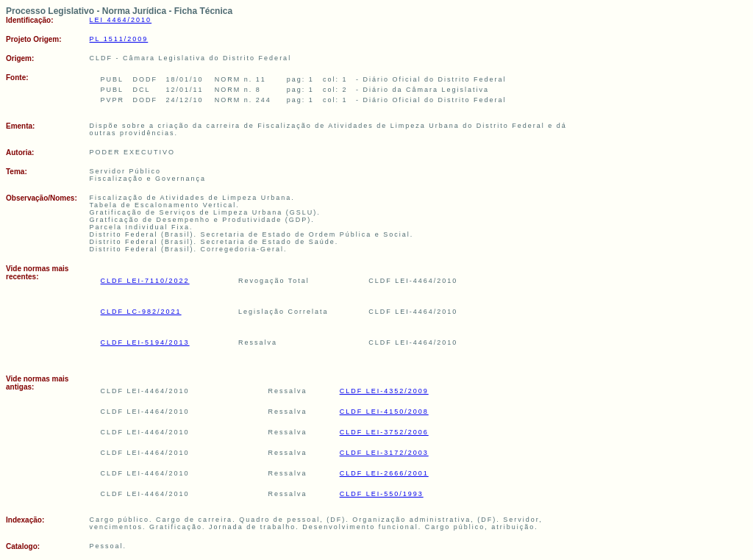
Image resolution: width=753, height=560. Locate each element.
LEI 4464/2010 (121, 20)
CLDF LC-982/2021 (141, 312)
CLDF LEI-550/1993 (382, 494)
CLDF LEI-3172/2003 (384, 453)
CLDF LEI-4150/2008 (384, 412)
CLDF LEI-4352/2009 (384, 391)
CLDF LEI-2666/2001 (384, 473)
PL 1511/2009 (119, 39)
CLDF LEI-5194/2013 (145, 342)
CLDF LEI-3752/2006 (384, 432)
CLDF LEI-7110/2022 (145, 281)
